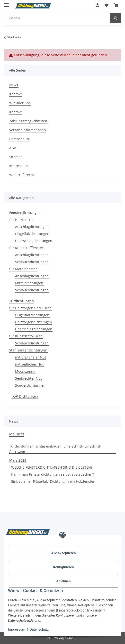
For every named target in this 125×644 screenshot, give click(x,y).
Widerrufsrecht (22, 175)
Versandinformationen (28, 130)
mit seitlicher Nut (29, 364)
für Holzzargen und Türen (30, 308)
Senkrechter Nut (28, 378)
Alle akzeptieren (63, 553)
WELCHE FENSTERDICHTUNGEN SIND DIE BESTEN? (52, 467)
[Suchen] (116, 18)
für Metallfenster (23, 269)
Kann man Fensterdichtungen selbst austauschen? (53, 474)
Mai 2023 (17, 434)
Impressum (17, 629)
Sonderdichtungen (30, 385)
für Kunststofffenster (26, 248)
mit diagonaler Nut (31, 357)
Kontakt (15, 94)
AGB (13, 148)
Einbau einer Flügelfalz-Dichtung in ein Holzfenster (53, 481)
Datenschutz (39, 629)
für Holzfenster (22, 220)
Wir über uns (20, 103)
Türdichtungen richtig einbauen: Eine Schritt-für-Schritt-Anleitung (55, 449)
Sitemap (16, 157)
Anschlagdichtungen (32, 227)
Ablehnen (63, 581)
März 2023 (18, 460)
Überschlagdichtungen (34, 241)
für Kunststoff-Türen (26, 336)
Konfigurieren (63, 567)
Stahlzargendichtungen (28, 350)
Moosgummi (25, 371)
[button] (98, 5)
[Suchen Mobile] (57, 18)
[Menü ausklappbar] (6, 3)
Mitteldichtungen (29, 283)
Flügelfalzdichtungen (32, 234)
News (14, 85)
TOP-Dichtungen (25, 396)
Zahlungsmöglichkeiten (28, 121)
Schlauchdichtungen (32, 262)
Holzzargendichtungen (34, 322)
